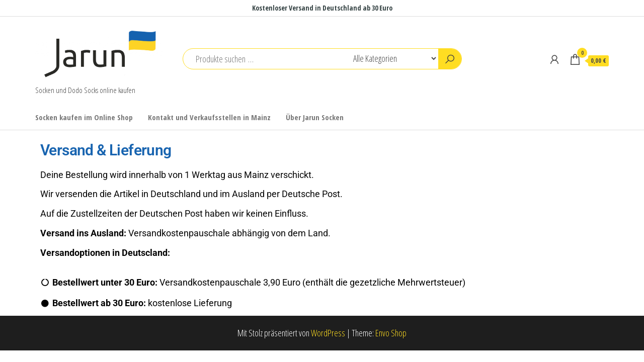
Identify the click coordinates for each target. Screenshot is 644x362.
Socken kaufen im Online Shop (84, 117)
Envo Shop (391, 333)
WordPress (328, 333)
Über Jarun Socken (315, 117)
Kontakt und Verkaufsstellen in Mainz (209, 117)
